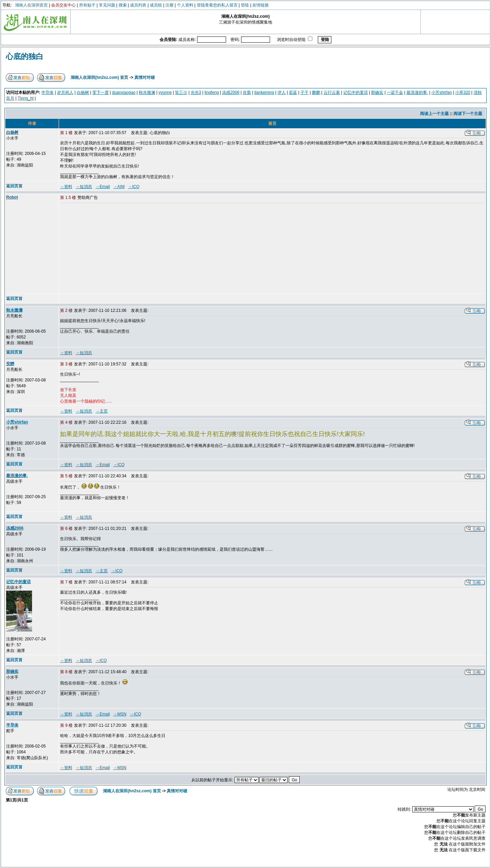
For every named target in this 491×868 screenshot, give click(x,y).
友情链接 (261, 5)
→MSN (120, 714)
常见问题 (107, 5)
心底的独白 (25, 56)
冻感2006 (231, 92)
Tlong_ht (26, 98)
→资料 (66, 187)
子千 (304, 92)
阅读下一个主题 (468, 114)
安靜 (10, 364)
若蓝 (293, 92)
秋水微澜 (147, 92)
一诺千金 (395, 92)
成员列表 (138, 5)
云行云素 (332, 92)
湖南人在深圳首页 (31, 5)
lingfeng (212, 92)
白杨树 (83, 92)
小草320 (463, 92)
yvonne (165, 92)
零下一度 (101, 92)
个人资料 (185, 5)
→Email (103, 187)
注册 (169, 5)
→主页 (102, 411)
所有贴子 (87, 5)
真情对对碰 (145, 77)
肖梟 (247, 92)
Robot (12, 197)
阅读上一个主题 (434, 114)
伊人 (282, 92)
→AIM (119, 187)
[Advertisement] (112, 249)
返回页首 (14, 186)
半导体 (47, 92)
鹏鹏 (316, 92)
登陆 (245, 5)
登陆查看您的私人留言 (217, 5)
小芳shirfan (442, 92)
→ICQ (133, 187)
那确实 (377, 92)
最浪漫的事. (417, 92)
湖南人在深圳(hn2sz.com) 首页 (99, 77)
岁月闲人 (65, 92)
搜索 (123, 5)
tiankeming (264, 92)
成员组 (156, 5)
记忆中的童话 (356, 92)
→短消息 (84, 187)
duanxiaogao (124, 92)
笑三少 (181, 92)
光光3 (196, 92)
